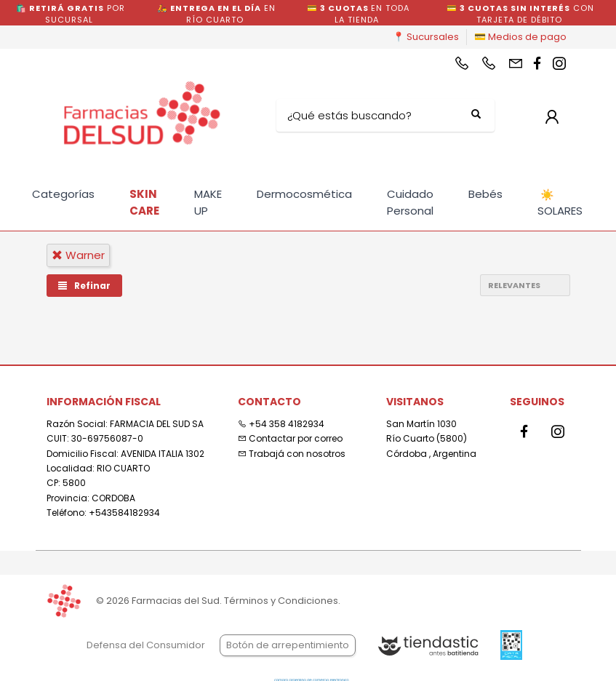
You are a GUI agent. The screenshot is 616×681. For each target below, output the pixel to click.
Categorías (63, 194)
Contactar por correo (290, 438)
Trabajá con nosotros (292, 454)
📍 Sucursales (426, 37)
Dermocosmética (304, 194)
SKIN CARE (144, 202)
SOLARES (560, 203)
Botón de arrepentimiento (288, 645)
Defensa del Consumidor (146, 645)
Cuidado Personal (410, 202)
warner (78, 255)
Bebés (485, 194)
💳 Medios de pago (520, 37)
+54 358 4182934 (281, 424)
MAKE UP (208, 202)
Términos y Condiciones (281, 601)
